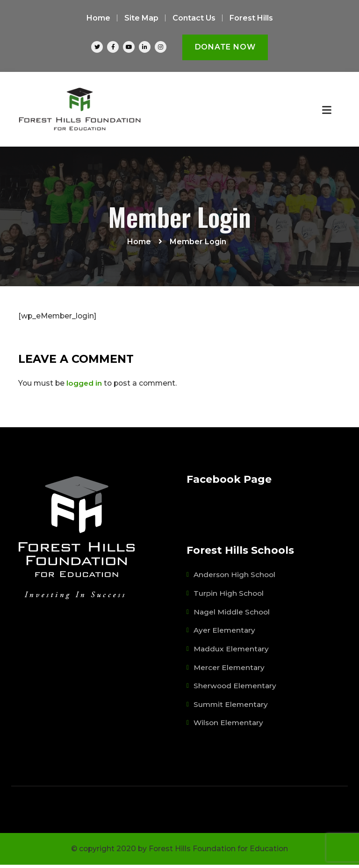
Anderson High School (235, 580)
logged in (84, 388)
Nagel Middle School (232, 617)
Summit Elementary (231, 708)
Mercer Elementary (229, 671)
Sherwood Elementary (235, 690)
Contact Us (194, 18)
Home (98, 18)
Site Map (141, 18)
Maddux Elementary (232, 653)
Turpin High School (229, 598)
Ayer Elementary (225, 635)
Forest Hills (251, 18)
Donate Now (225, 47)
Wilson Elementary (229, 726)
